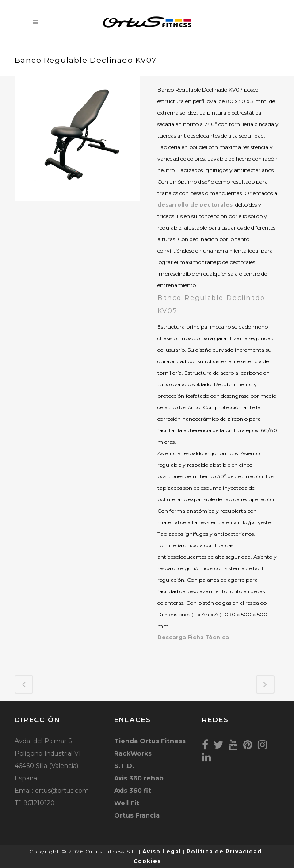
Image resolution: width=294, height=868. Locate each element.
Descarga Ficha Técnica (193, 637)
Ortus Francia (137, 815)
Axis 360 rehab (139, 778)
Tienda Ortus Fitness (150, 741)
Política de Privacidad (224, 851)
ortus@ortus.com (62, 791)
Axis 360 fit (133, 791)
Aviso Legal (162, 851)
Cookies (147, 861)
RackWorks (133, 753)
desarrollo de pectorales (195, 205)
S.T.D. (124, 766)
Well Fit (127, 803)
